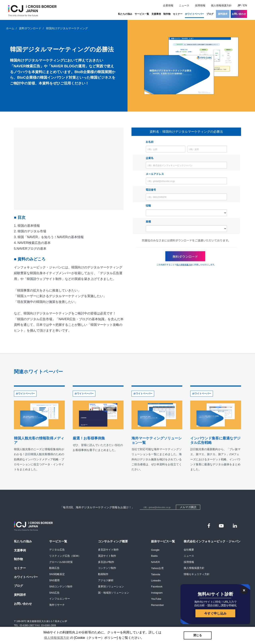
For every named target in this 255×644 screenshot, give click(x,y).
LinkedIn (156, 580)
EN (245, 5)
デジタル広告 (57, 550)
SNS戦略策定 (57, 574)
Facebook (157, 587)
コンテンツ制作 (107, 568)
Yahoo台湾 (157, 568)
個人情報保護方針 (221, 5)
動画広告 (54, 568)
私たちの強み (125, 14)
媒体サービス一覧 (163, 541)
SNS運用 (54, 580)
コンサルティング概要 (113, 541)
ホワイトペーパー (194, 14)
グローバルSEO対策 (61, 562)
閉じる (198, 635)
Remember (157, 605)
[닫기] (244, 590)
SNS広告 (54, 593)
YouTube (156, 599)
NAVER (155, 562)
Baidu (154, 556)
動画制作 (103, 574)
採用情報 (200, 5)
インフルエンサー (60, 599)
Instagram (157, 593)
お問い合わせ (239, 14)
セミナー (178, 14)
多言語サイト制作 (108, 550)
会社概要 (189, 550)
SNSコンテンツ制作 (61, 587)
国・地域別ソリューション (114, 593)
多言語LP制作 (106, 562)
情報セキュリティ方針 (197, 574)
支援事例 (156, 14)
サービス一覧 (142, 14)
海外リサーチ (57, 605)
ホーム (10, 28)
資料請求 (223, 14)
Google (155, 550)
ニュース (184, 5)
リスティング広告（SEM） (65, 556)
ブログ (210, 14)
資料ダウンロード (30, 28)
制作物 (167, 14)
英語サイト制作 (107, 556)
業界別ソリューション (111, 587)
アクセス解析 (106, 580)
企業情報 (168, 5)
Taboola (156, 574)
